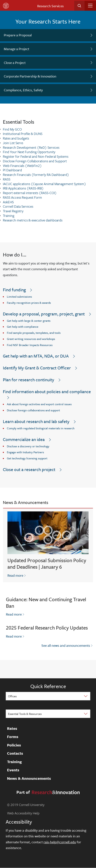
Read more (17, 575)
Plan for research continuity (29, 380)
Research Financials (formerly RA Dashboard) (36, 175)
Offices (12, 696)
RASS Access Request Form (22, 197)
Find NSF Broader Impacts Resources (30, 345)
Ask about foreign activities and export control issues (39, 404)
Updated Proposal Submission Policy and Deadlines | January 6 (47, 563)
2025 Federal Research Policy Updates (47, 628)
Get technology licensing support (27, 458)
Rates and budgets (16, 138)
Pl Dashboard (12, 170)
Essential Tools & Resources (25, 714)
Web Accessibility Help (23, 813)
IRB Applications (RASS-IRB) (23, 188)
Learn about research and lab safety (36, 421)
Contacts (15, 753)
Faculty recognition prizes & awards (29, 303)
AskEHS (8, 202)
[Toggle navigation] (90, 6)
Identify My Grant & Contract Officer (37, 368)
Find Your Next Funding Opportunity (29, 152)
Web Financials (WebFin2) (22, 166)
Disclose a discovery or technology (28, 446)
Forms (13, 737)
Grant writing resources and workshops (31, 339)
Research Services (50, 6)
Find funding (14, 290)
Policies (14, 745)
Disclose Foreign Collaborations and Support (35, 161)
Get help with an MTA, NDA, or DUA (36, 356)
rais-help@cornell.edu (60, 842)
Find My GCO (12, 129)
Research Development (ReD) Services (31, 147)
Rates (12, 728)
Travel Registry (13, 211)
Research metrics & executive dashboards (33, 220)
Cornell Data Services (18, 206)
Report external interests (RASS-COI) (30, 193)
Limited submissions (19, 296)
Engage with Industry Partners (25, 452)
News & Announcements (29, 778)
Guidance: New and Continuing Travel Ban (46, 603)
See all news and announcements (66, 645)
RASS (7, 179)
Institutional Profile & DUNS (23, 134)
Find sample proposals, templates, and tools (34, 333)
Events (13, 770)
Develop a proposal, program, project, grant (44, 314)
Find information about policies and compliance (47, 392)
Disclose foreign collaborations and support (33, 410)
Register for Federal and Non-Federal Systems (36, 156)
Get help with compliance (23, 327)
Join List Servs (13, 143)
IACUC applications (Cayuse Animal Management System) (44, 184)
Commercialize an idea (24, 439)
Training (9, 216)
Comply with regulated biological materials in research (41, 428)
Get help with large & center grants (29, 321)
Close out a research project (29, 469)
